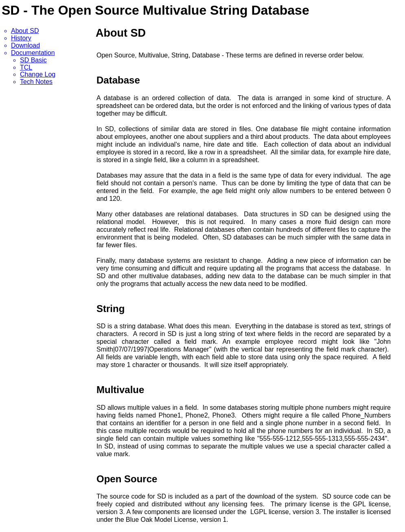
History (21, 38)
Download (25, 45)
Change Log (38, 74)
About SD (25, 31)
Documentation (33, 53)
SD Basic (33, 60)
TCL (26, 67)
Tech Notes (36, 82)
